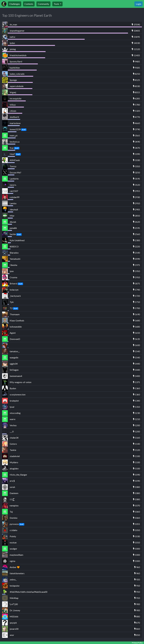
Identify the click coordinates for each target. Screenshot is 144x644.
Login (139, 4)
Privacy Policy (137, 643)
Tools (57, 4)
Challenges (15, 4)
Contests (29, 4)
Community (43, 4)
